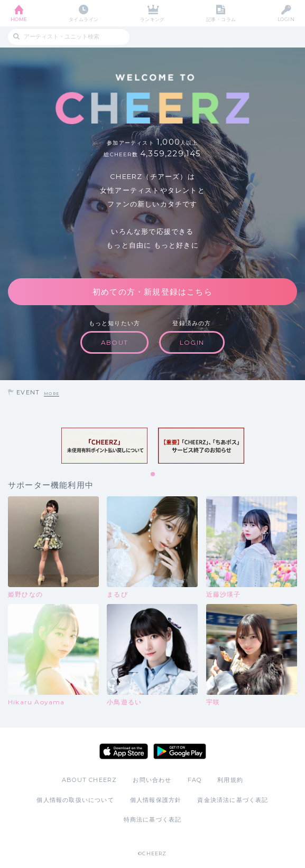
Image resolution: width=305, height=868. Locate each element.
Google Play (180, 751)
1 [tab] (153, 475)
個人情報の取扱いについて (75, 800)
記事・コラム (221, 19)
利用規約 (230, 780)
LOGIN (286, 19)
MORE (52, 394)
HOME (19, 19)
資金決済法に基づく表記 (233, 800)
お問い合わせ (152, 780)
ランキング (152, 19)
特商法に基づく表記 (153, 819)
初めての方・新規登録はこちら (152, 292)
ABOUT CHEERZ (89, 780)
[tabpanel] (104, 446)
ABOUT (114, 342)
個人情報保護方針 (156, 800)
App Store (124, 751)
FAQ (195, 780)
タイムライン (84, 19)
